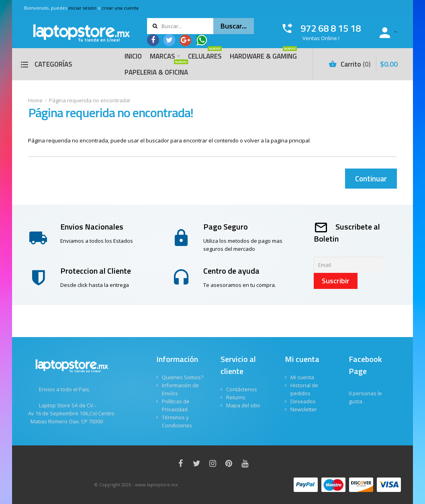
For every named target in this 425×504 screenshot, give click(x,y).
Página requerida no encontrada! (90, 100)
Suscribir (336, 281)
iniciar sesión (82, 8)
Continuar (371, 178)
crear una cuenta (120, 8)
